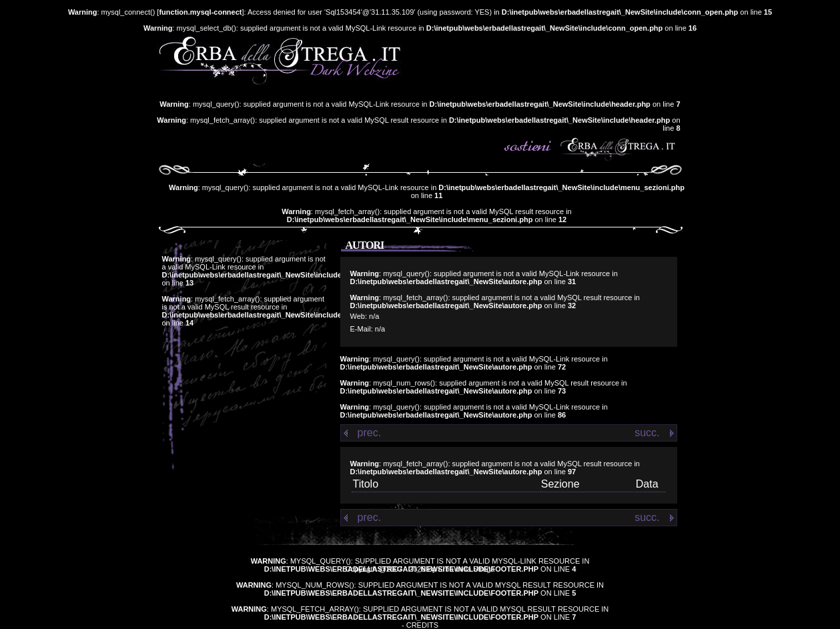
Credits (422, 625)
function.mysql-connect (200, 12)
